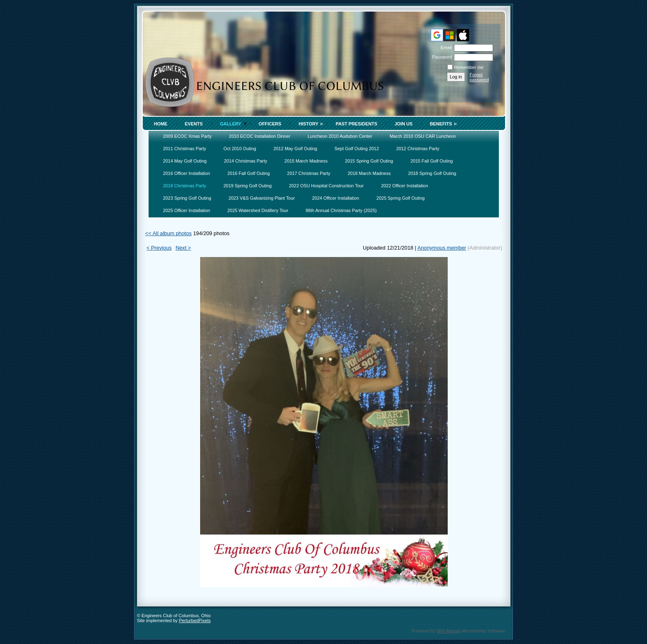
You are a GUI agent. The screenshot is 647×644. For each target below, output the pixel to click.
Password (440, 57)
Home (161, 124)
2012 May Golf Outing (295, 149)
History (309, 124)
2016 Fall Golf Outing (249, 173)
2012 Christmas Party (418, 149)
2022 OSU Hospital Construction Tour (326, 186)
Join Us (404, 124)
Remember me (469, 67)
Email (445, 47)
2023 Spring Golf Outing (187, 198)
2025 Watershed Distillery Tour (258, 210)
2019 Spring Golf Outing (248, 186)
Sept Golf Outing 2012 (357, 149)
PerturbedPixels (195, 620)
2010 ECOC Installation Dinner (260, 136)
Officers (270, 124)
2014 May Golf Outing (185, 161)
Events (194, 124)
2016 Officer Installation (187, 173)
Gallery (231, 124)
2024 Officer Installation (335, 198)
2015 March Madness (306, 161)
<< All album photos (168, 233)
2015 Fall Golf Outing (432, 161)
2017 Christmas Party (309, 173)
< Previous (159, 248)
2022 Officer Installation (404, 186)
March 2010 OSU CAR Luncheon (423, 136)
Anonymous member (442, 248)
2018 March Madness (369, 173)
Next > (183, 248)
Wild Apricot (448, 631)
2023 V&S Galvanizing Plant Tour (262, 198)
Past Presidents (356, 124)
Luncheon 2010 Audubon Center (340, 136)
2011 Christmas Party (185, 149)
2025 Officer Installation (187, 210)
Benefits (441, 124)
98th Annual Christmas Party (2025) (341, 210)
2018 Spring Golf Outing (432, 173)
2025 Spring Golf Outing (400, 198)
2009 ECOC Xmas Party (187, 136)
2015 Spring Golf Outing (369, 161)
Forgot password (479, 77)
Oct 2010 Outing (240, 149)
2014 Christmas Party (246, 161)
